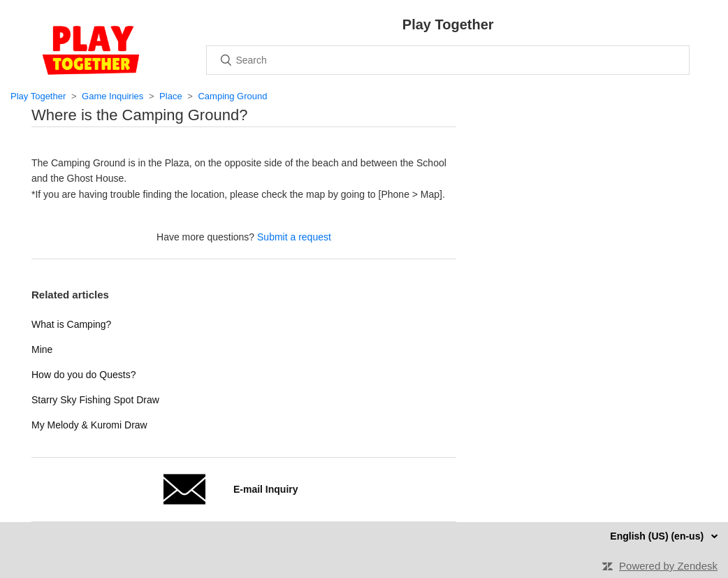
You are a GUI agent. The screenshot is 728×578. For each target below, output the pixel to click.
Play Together (38, 96)
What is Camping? (71, 324)
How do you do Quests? (83, 375)
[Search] (448, 60)
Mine (42, 349)
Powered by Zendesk (668, 566)
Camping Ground (232, 96)
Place (171, 96)
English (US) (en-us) (658, 536)
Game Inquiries (112, 96)
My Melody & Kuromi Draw (89, 425)
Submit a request (294, 237)
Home (91, 50)
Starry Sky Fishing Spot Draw (95, 400)
